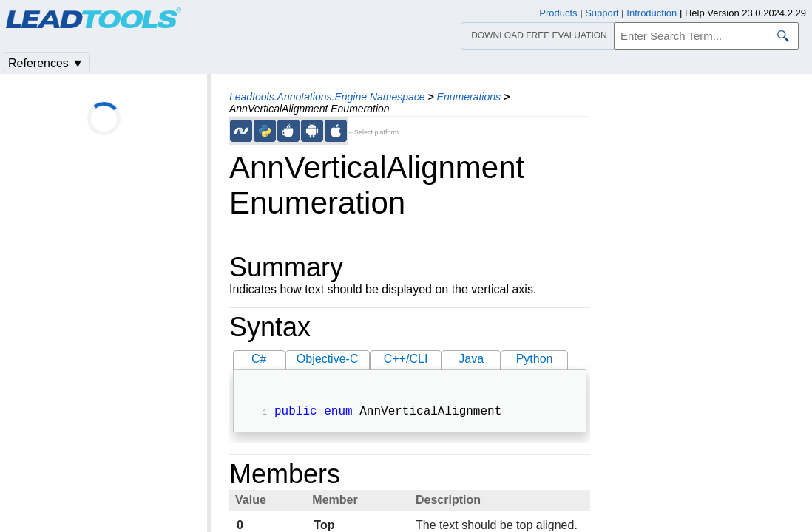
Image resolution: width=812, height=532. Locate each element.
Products (558, 13)
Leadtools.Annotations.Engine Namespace (327, 97)
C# (259, 359)
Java (471, 359)
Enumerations (469, 97)
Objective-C (328, 359)
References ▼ (46, 63)
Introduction (652, 13)
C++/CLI (406, 359)
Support (602, 13)
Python (535, 359)
